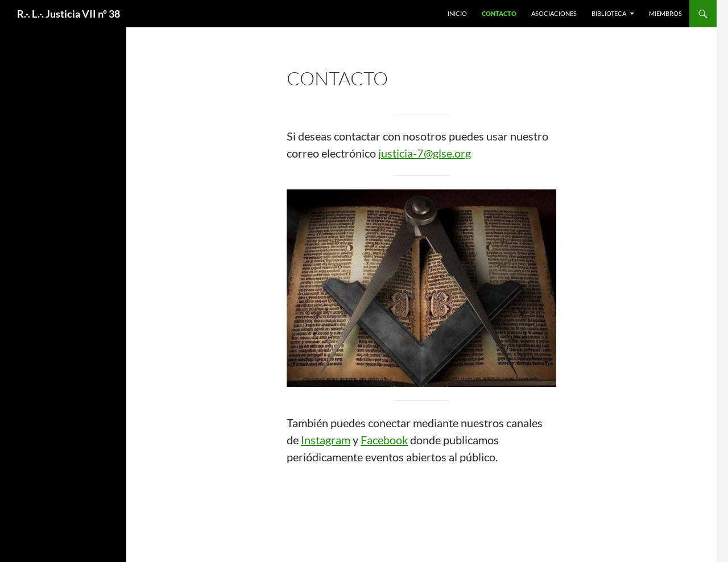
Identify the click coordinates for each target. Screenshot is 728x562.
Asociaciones (554, 13)
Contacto (499, 13)
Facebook (384, 440)
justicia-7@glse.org (425, 153)
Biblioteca (609, 13)
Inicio (457, 13)
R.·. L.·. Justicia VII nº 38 (69, 14)
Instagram (326, 440)
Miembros (665, 13)
